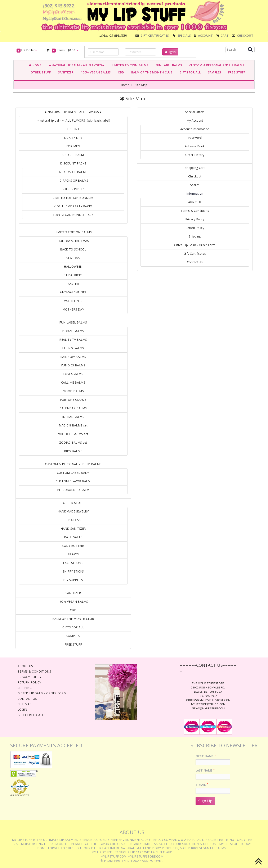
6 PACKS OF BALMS (73, 172)
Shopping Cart (195, 168)
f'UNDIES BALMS (73, 365)
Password (195, 138)
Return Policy (195, 228)
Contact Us (195, 262)
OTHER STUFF (40, 72)
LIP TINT (73, 129)
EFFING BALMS (73, 348)
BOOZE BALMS (73, 331)
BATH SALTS (73, 537)
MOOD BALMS (73, 391)
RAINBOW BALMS (73, 357)
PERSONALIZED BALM (73, 490)
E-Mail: (202, 785)
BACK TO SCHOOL (73, 249)
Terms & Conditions (195, 211)
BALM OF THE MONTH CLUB (151, 72)
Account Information (195, 129)
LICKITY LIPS (73, 138)
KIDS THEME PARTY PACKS (73, 206)
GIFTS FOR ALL (189, 72)
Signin (170, 52)
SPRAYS (73, 554)
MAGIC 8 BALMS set (73, 425)
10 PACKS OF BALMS (73, 180)
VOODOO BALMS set (73, 434)
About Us (195, 202)
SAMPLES (214, 72)
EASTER (73, 284)
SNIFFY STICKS (73, 571)
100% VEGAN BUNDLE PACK (73, 215)
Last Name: (205, 770)
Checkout (195, 176)
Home (35, 65)
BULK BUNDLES (73, 189)
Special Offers (195, 112)
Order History (195, 155)
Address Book (195, 146)
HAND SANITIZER (73, 528)
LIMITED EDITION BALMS (129, 65)
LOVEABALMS (73, 374)
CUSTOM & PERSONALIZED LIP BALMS (216, 65)
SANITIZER (65, 72)
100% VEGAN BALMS (95, 72)
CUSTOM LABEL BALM (73, 473)
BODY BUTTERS (73, 546)
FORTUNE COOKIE (73, 400)
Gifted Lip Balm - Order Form (195, 245)
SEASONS (73, 258)
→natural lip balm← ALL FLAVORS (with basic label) (73, 120)
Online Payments (20, 795)
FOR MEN (73, 146)
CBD (120, 72)
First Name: (206, 756)
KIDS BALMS (73, 451)
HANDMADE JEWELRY (73, 511)
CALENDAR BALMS (73, 408)
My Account (195, 120)
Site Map (141, 85)
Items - (62, 50)
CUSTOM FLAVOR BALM (73, 481)
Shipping (195, 236)
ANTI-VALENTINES (73, 292)
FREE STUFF (236, 72)
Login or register (113, 35)
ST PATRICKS (73, 275)
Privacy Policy (195, 219)
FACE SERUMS (73, 563)
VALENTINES (73, 301)
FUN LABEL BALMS (168, 65)
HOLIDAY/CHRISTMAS (73, 241)
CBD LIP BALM (73, 155)
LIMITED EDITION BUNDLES (73, 198)
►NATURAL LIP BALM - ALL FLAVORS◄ (76, 65)
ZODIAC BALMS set (73, 442)
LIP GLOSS (73, 520)
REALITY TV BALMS (73, 340)
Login (22, 709)
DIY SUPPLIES (73, 580)
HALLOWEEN (73, 266)
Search (195, 185)
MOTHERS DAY (73, 309)
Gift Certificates (195, 254)
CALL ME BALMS (73, 382)
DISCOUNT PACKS (73, 163)
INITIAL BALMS (73, 417)
